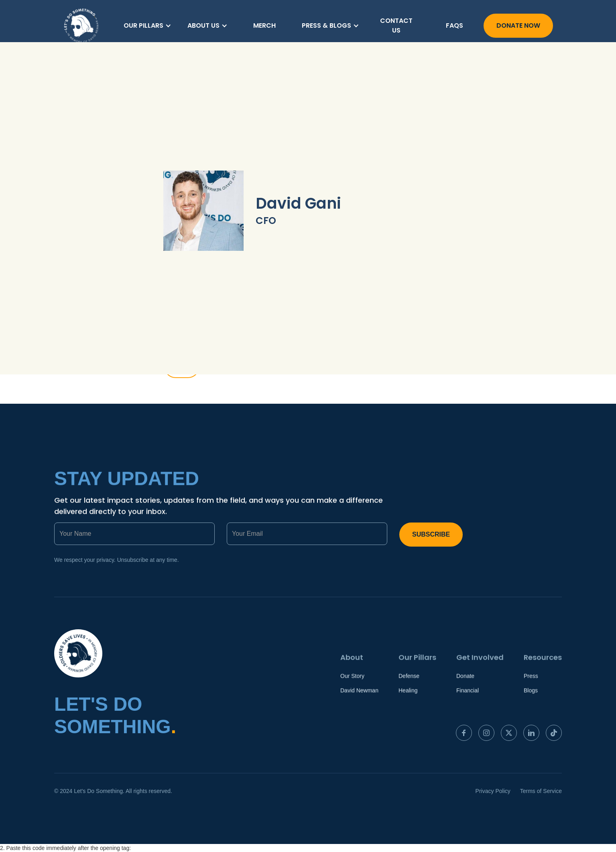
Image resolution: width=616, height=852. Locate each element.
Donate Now (518, 25)
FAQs (454, 25)
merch (264, 25)
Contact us (396, 25)
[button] (147, 26)
